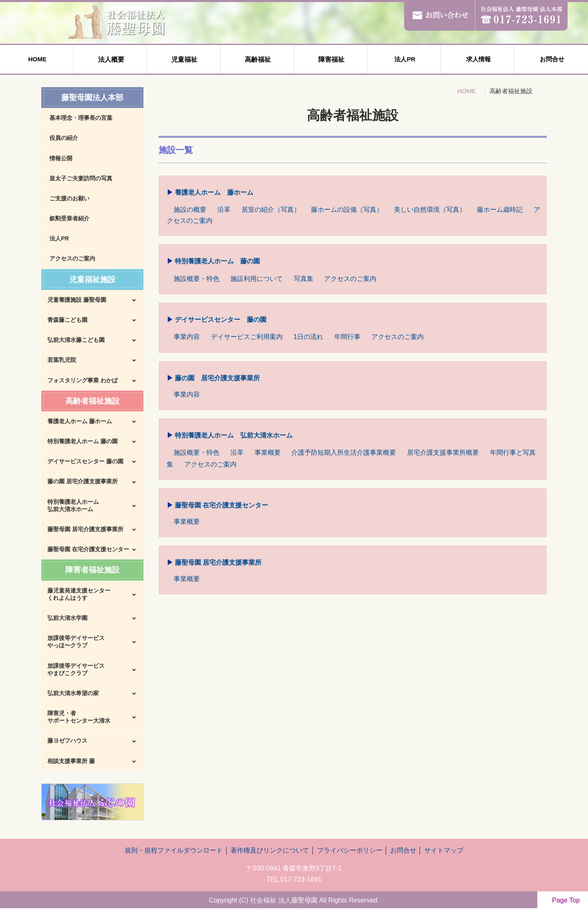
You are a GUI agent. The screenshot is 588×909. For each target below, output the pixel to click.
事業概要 (268, 452)
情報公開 (61, 158)
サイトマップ (444, 850)
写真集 (304, 278)
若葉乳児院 (62, 360)
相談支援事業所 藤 (71, 761)
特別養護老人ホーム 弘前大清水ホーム (234, 435)
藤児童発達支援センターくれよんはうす (79, 594)
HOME (37, 59)
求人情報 (478, 59)
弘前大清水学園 (67, 618)
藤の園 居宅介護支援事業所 (217, 378)
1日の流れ (309, 337)
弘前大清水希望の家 (73, 693)
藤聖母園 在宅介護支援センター (221, 505)
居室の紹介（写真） (271, 209)
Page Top (563, 900)
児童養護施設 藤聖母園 (77, 300)
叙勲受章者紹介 (69, 218)
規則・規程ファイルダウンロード (174, 850)
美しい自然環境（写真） (430, 209)
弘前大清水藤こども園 (76, 340)
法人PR (404, 59)
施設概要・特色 (197, 278)
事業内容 (187, 337)
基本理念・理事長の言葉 (81, 118)
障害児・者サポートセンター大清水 (79, 717)
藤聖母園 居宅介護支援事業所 (218, 563)
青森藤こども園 (67, 320)
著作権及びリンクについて (270, 850)
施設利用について (257, 278)
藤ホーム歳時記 (500, 209)
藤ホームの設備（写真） (347, 209)
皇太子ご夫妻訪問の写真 (81, 178)
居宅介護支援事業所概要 (443, 452)
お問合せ (551, 59)
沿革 (224, 209)
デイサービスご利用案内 (247, 337)
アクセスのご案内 (350, 278)
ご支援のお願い (69, 198)
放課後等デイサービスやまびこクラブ (76, 669)
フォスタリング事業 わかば (83, 380)
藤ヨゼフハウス (67, 741)
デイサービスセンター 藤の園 (221, 320)
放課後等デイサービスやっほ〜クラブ (76, 642)
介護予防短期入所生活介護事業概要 (344, 452)
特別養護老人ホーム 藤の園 (217, 261)
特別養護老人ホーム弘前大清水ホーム (73, 505)
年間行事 (347, 337)
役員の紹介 (64, 138)
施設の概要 (190, 209)
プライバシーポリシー (350, 850)
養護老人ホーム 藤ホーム (214, 193)
